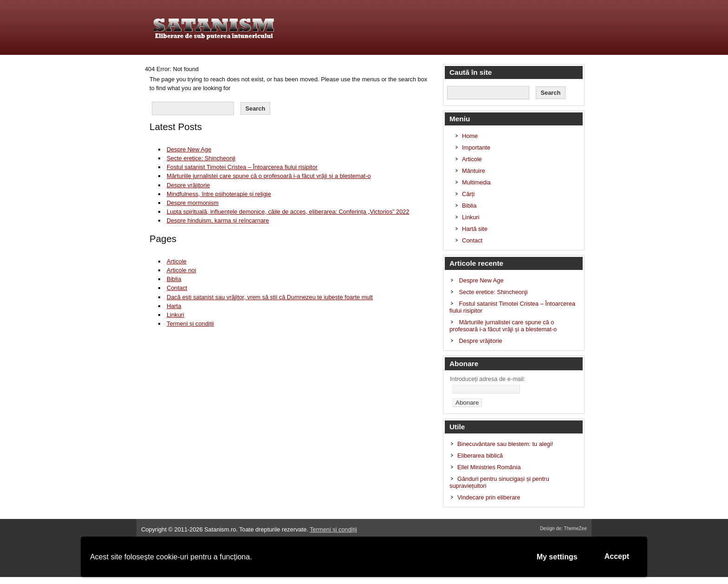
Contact (177, 288)
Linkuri (175, 315)
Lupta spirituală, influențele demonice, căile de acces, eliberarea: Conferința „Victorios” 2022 (288, 212)
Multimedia (476, 182)
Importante (476, 148)
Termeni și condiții (190, 324)
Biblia (174, 279)
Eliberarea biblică (480, 456)
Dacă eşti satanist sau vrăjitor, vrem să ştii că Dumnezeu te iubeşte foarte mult (270, 297)
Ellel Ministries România (489, 467)
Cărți (468, 194)
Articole (177, 261)
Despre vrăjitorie (188, 185)
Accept (617, 556)
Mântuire (474, 171)
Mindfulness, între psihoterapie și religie (219, 194)
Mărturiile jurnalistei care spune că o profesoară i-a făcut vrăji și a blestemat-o (269, 176)
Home (470, 136)
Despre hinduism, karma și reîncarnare (218, 220)
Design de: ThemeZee (563, 528)
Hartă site (475, 229)
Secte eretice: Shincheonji (201, 158)
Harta (174, 306)
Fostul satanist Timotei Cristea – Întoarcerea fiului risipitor (242, 167)
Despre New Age (189, 149)
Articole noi (181, 270)
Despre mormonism (193, 203)
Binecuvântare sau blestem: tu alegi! (505, 444)
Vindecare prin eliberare (489, 497)
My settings (557, 557)
